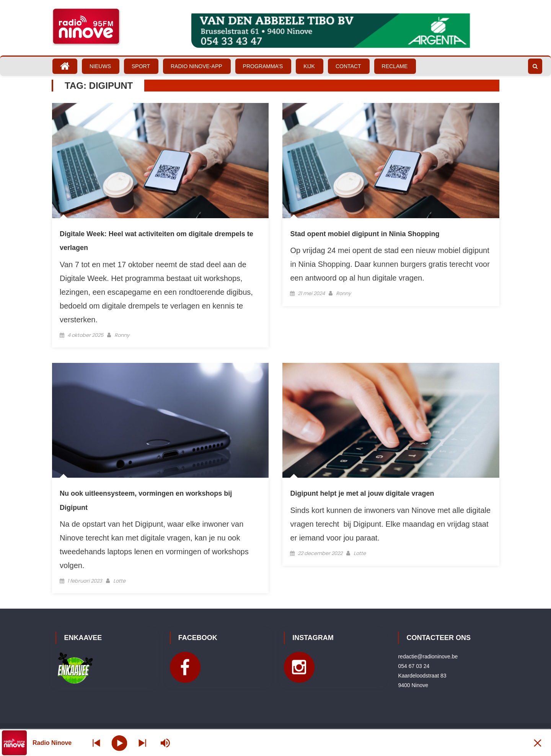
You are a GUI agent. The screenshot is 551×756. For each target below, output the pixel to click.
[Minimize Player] (538, 743)
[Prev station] (142, 743)
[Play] (120, 743)
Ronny (122, 335)
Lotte (119, 581)
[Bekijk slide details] (345, 31)
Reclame (395, 66)
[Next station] (96, 743)
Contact (348, 66)
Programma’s (263, 66)
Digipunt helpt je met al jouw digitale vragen (362, 493)
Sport (141, 66)
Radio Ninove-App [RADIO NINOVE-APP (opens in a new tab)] (196, 66)
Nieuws (100, 66)
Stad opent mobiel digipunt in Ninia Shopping (365, 234)
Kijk (309, 66)
